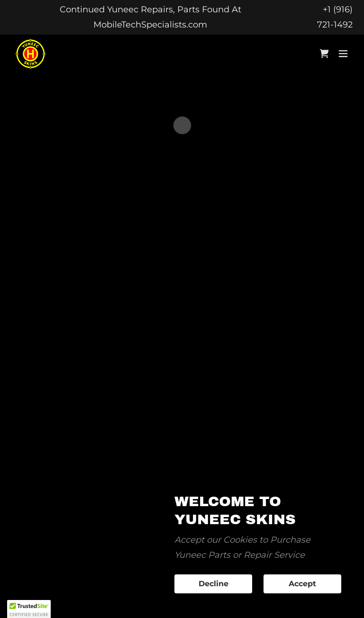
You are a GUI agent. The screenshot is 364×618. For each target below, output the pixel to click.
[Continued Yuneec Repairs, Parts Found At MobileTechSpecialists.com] (150, 17)
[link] (31, 54)
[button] (324, 54)
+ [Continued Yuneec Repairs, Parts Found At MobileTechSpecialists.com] (325, 9)
